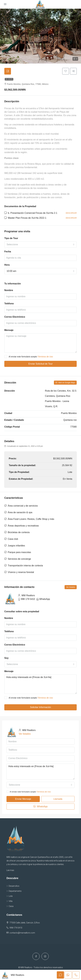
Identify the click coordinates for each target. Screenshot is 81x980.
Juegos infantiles (16, 546)
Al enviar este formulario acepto (29, 357)
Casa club (13, 540)
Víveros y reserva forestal (21, 573)
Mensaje (9, 331)
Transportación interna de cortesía (25, 566)
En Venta (9, 80)
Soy (6, 659)
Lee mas (10, 871)
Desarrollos (14, 887)
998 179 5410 (28, 600)
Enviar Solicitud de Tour (40, 364)
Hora (7, 265)
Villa (11, 902)
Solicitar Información (41, 708)
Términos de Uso (45, 357)
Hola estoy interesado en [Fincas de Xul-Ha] (40, 685)
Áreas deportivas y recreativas (23, 526)
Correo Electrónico (15, 318)
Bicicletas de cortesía (19, 533)
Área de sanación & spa (20, 513)
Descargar (71, 214)
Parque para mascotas (19, 553)
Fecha (8, 252)
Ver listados (71, 588)
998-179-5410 (16, 928)
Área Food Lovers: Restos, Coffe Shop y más (31, 520)
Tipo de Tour (11, 239)
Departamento (15, 892)
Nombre (9, 291)
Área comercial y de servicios (23, 506)
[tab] (8, 71)
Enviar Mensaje (23, 800)
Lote (11, 897)
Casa (11, 907)
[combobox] (40, 245)
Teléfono (9, 304)
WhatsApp (45, 600)
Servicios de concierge (19, 559)
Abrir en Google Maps (65, 383)
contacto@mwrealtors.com (22, 933)
